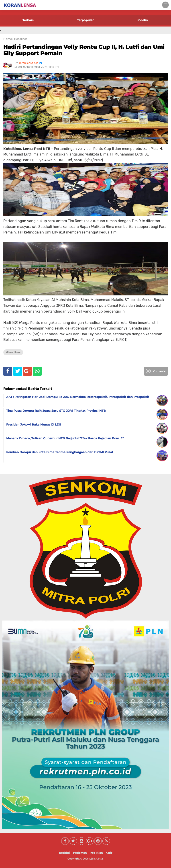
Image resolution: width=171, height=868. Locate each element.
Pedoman (80, 853)
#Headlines (13, 352)
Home (8, 39)
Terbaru (28, 20)
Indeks (142, 20)
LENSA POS (96, 859)
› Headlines (20, 39)
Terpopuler (85, 20)
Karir (109, 853)
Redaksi (65, 853)
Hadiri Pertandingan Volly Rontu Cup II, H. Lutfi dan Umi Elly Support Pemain (84, 50)
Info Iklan (96, 853)
